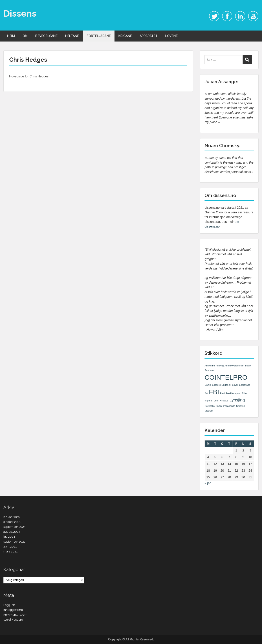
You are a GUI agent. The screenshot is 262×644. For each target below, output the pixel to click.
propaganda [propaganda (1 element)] (229, 406)
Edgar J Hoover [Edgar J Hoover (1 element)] (230, 385)
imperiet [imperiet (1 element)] (209, 401)
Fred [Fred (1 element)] (222, 393)
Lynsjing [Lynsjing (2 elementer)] (237, 400)
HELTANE (72, 36)
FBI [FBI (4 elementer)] (214, 392)
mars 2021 (10, 551)
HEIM (11, 36)
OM (25, 36)
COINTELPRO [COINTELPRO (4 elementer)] (226, 377)
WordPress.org (13, 620)
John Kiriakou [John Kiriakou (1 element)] (221, 401)
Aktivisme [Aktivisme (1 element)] (210, 366)
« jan (208, 483)
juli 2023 (9, 537)
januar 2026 (12, 517)
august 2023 (12, 532)
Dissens (20, 13)
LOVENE (171, 36)
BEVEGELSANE (46, 36)
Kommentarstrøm (15, 615)
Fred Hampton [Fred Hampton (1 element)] (233, 393)
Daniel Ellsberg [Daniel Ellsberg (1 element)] (213, 385)
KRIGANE (125, 36)
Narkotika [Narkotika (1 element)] (210, 406)
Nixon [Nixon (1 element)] (219, 406)
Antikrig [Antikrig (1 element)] (220, 366)
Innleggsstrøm (13, 610)
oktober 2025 (12, 522)
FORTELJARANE (99, 36)
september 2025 (14, 527)
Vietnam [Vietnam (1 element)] (209, 411)
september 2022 (14, 542)
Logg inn (9, 605)
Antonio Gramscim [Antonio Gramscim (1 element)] (234, 366)
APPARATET (149, 36)
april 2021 (10, 547)
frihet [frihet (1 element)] (245, 393)
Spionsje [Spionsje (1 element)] (241, 406)
